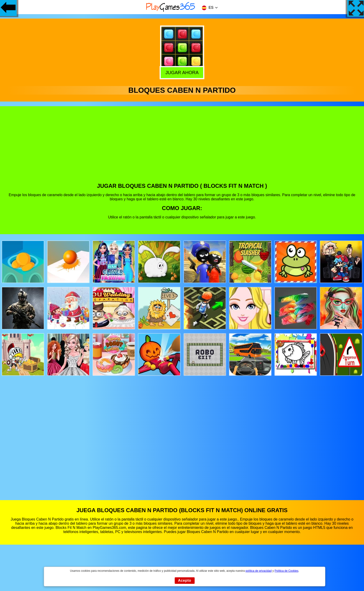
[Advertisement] (182, 148)
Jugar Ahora (181, 72)
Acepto (185, 580)
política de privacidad (259, 571)
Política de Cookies (286, 571)
